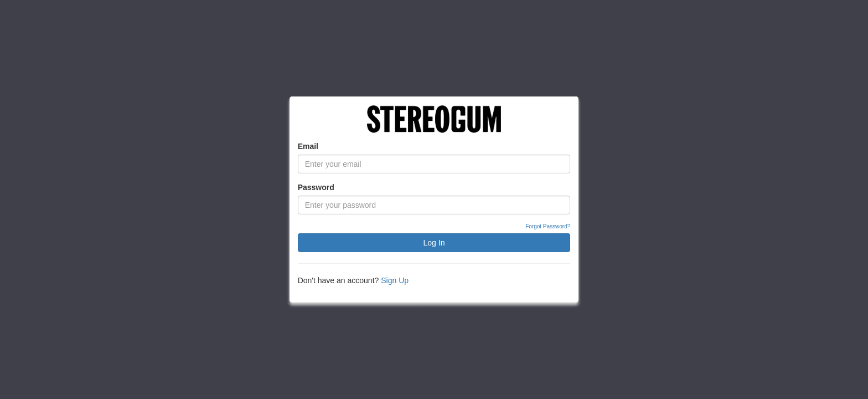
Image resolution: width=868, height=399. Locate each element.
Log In (434, 243)
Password (316, 187)
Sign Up (395, 280)
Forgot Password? (548, 226)
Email (308, 146)
